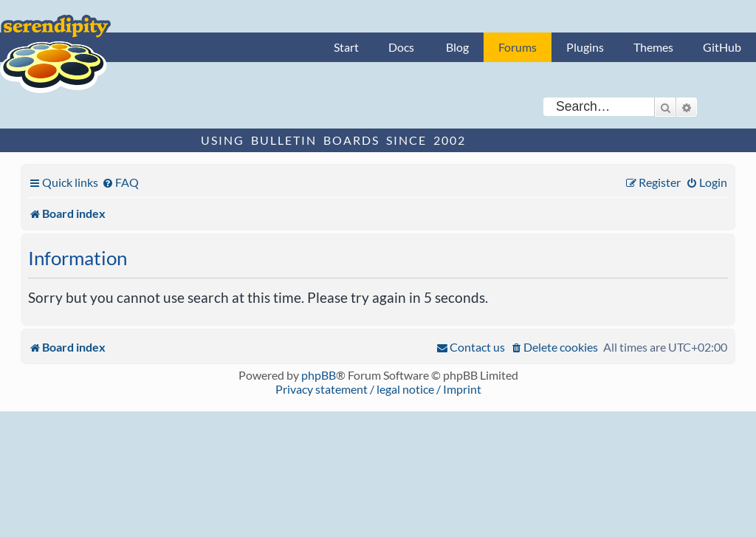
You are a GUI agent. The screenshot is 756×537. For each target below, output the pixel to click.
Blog (457, 47)
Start (346, 47)
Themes (653, 47)
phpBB (319, 375)
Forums (518, 47)
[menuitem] (120, 182)
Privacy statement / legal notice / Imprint (378, 389)
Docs (401, 47)
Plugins (585, 47)
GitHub (722, 47)
